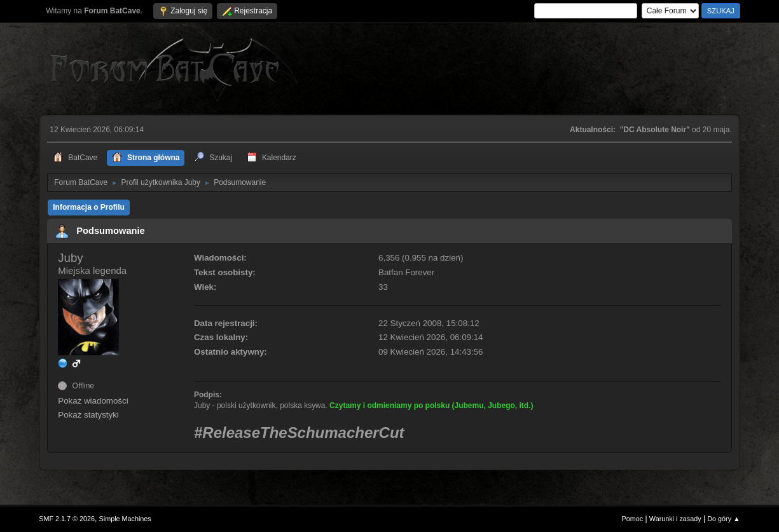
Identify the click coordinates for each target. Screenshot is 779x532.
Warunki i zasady (675, 519)
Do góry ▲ (723, 519)
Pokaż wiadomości (93, 401)
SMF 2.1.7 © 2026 (67, 519)
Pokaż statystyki (88, 415)
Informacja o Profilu (89, 207)
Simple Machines (125, 519)
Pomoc (633, 519)
